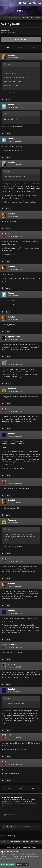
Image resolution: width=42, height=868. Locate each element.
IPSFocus (17, 847)
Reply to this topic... (12, 815)
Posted (15, 58)
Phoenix (11, 105)
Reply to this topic (21, 40)
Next (35, 47)
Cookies (34, 847)
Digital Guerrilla (14, 337)
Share (10, 827)
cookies (13, 854)
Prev (7, 47)
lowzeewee (12, 644)
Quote (8, 100)
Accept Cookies (8, 864)
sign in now (12, 802)
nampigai (11, 55)
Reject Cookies (22, 864)
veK (9, 234)
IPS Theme (9, 847)
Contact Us (26, 847)
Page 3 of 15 (21, 47)
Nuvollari (6, 30)
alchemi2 (11, 664)
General (14, 32)
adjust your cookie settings (24, 856)
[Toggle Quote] (5, 64)
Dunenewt (12, 389)
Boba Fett (11, 433)
